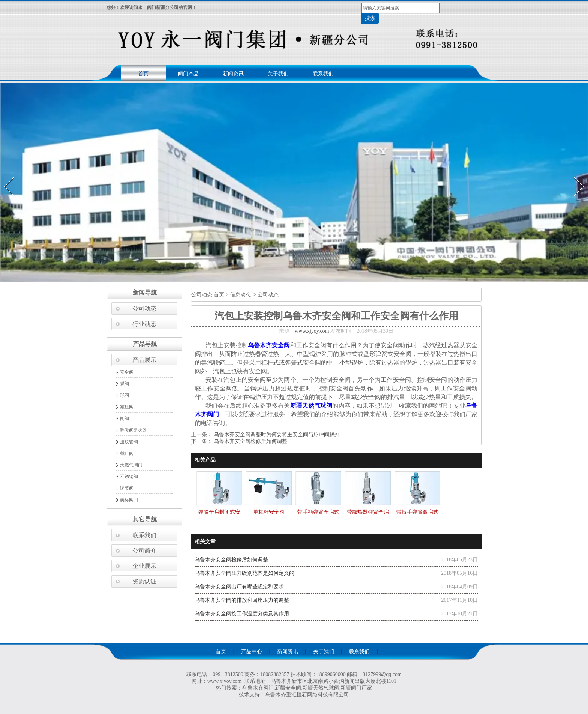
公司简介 (144, 551)
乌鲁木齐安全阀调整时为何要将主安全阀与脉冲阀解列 (276, 434)
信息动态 (240, 295)
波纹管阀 (129, 442)
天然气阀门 (131, 465)
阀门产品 (188, 74)
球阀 (124, 395)
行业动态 (144, 324)
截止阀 (127, 453)
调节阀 (127, 488)
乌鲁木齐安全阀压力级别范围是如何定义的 (244, 573)
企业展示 (144, 566)
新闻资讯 (233, 74)
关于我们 (278, 74)
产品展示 (144, 360)
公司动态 (144, 308)
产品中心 (252, 652)
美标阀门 (129, 500)
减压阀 (127, 407)
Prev (5, 175)
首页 (143, 74)
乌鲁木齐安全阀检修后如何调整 (250, 441)
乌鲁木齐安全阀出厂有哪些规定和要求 (239, 587)
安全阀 (127, 372)
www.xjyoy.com (312, 331)
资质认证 (144, 581)
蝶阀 (124, 384)
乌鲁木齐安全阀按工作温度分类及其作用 (242, 614)
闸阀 (124, 418)
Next (574, 175)
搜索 (370, 18)
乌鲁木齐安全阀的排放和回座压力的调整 (242, 600)
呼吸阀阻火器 (133, 430)
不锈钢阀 (129, 477)
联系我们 (323, 74)
